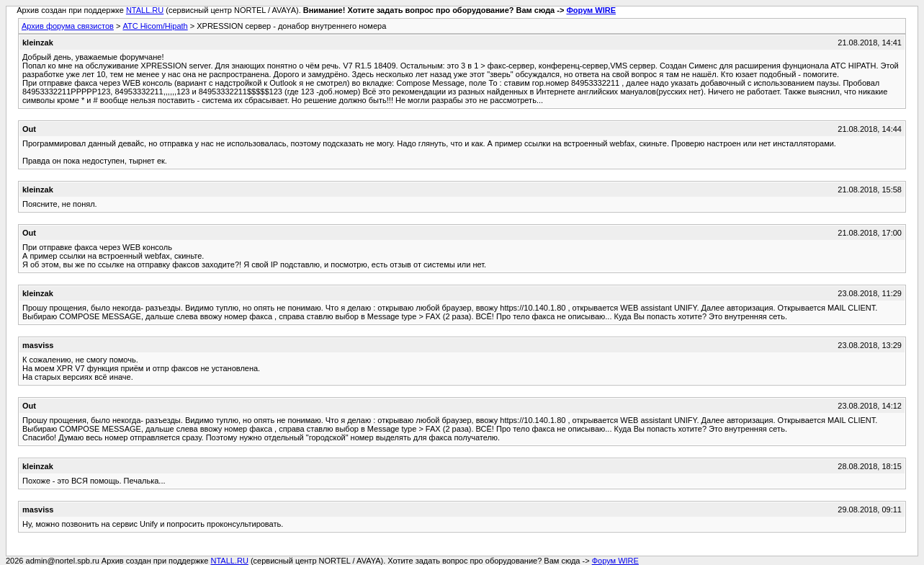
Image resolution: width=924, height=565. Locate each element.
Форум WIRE (591, 10)
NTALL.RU (145, 10)
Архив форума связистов (68, 26)
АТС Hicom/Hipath (155, 26)
